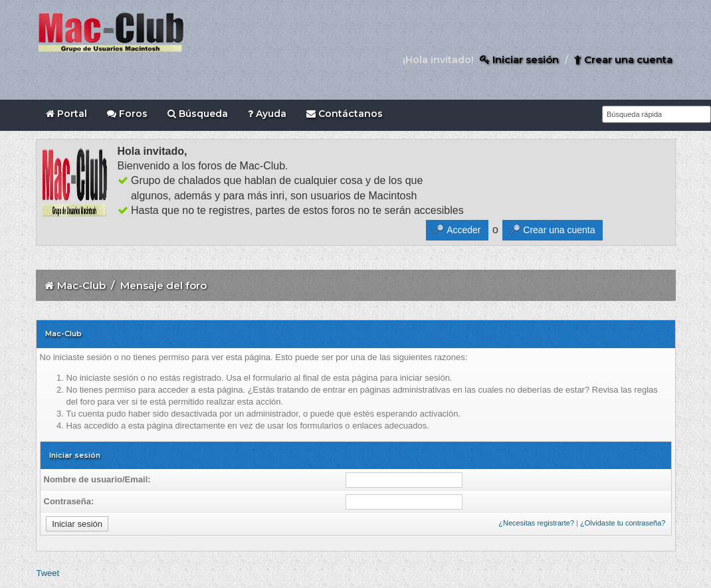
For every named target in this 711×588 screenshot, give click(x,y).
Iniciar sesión (519, 59)
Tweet (48, 573)
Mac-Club (81, 285)
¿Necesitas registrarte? (536, 523)
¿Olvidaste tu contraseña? (623, 523)
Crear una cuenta (623, 59)
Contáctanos (345, 114)
